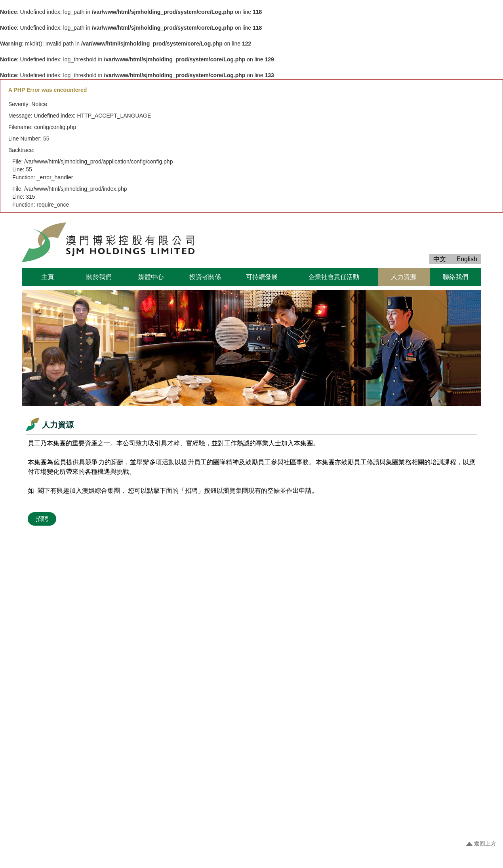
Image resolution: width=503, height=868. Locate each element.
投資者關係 (205, 277)
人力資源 (404, 277)
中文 (440, 259)
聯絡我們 (455, 277)
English (467, 259)
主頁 (48, 277)
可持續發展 (262, 277)
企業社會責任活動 (334, 277)
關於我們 (99, 277)
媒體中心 (151, 277)
